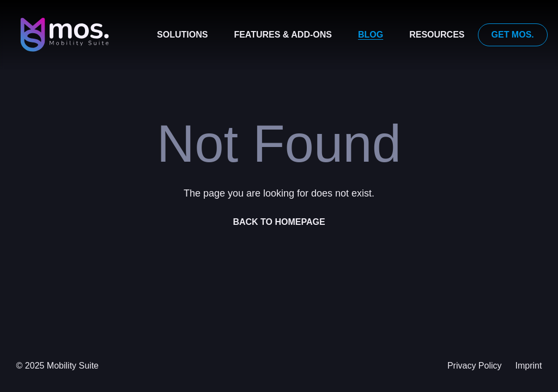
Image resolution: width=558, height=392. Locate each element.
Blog (371, 35)
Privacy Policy (475, 366)
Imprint (529, 366)
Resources (437, 35)
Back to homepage (279, 222)
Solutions (182, 35)
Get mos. (513, 35)
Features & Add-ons (283, 35)
